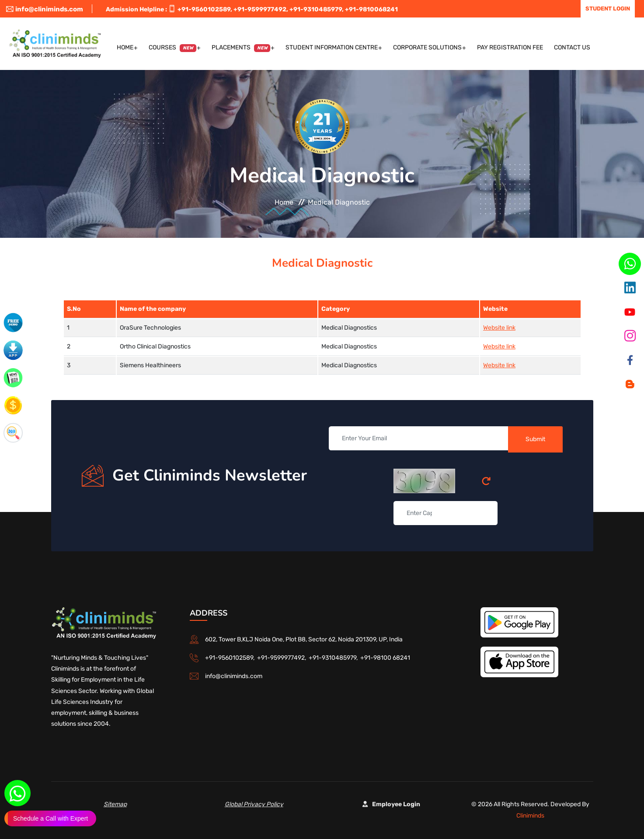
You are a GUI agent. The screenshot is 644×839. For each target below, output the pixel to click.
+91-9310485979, (317, 9)
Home (125, 47)
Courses (172, 48)
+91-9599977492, (261, 9)
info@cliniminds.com (45, 9)
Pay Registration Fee (510, 47)
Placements (241, 48)
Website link (499, 328)
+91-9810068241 (371, 9)
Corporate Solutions (427, 47)
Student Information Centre (332, 47)
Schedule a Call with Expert (50, 818)
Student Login (608, 9)
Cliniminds (530, 816)
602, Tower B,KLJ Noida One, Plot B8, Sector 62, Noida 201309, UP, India (304, 639)
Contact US (572, 47)
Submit (535, 439)
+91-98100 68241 (385, 658)
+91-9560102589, (205, 9)
